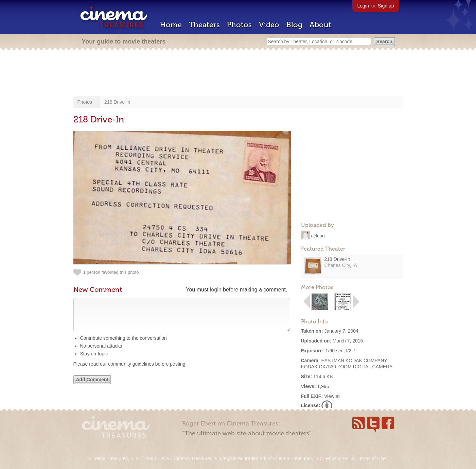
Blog (294, 25)
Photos (239, 25)
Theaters (204, 25)
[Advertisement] (238, 74)
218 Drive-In (117, 102)
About (320, 25)
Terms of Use (371, 458)
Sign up (386, 6)
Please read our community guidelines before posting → (133, 371)
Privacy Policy (340, 458)
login (216, 290)
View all (332, 396)
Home (171, 25)
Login (363, 6)
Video (269, 25)
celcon (318, 235)
